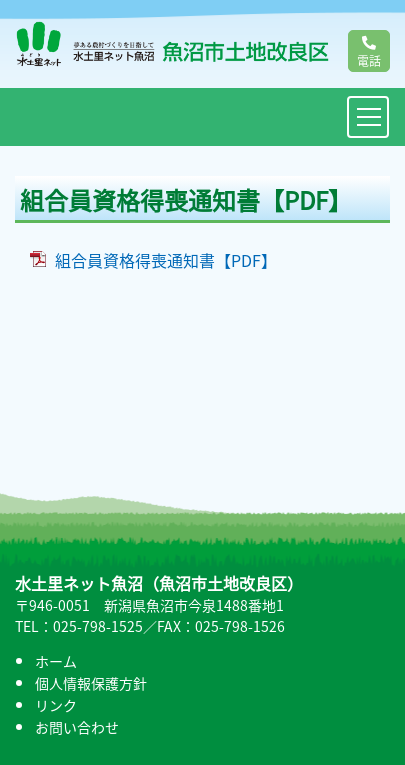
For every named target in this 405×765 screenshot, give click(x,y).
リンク (56, 705)
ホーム (56, 661)
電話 (369, 53)
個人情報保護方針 (91, 683)
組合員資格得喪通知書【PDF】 (166, 260)
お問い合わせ (77, 727)
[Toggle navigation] (368, 117)
